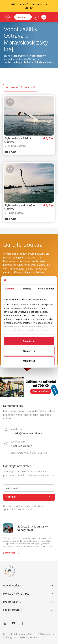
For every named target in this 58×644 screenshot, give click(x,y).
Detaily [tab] (27, 289)
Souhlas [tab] (10, 289)
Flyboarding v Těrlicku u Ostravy (20, 140)
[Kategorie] (23, 17)
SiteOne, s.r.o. (10, 637)
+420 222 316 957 (21, 446)
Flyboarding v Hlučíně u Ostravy (20, 207)
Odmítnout (29, 361)
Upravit (29, 351)
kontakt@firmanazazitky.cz (26, 433)
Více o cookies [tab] (46, 289)
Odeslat (29, 497)
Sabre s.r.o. (35, 637)
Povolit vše (29, 341)
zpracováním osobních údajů (18, 509)
